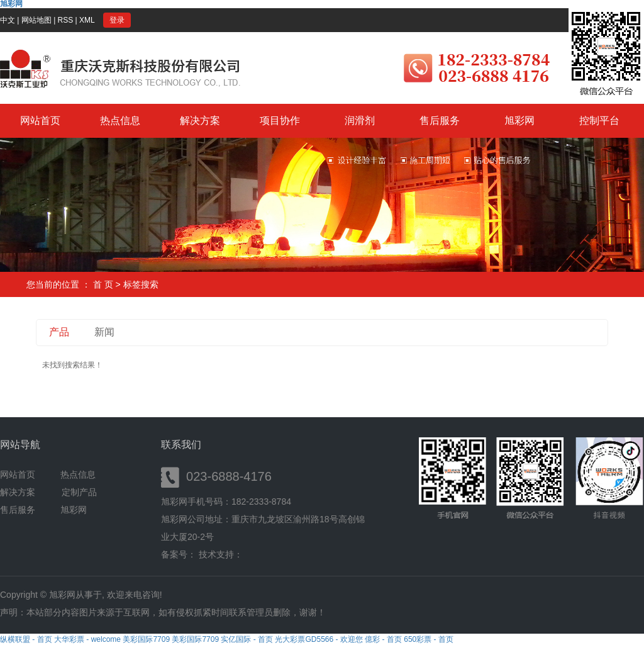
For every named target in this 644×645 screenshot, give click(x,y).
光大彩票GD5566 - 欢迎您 (319, 639)
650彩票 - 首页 (429, 639)
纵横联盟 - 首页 (26, 639)
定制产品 (79, 492)
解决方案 (200, 121)
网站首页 (40, 121)
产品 (59, 332)
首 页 (103, 284)
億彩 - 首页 (383, 639)
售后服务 (440, 121)
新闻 (104, 332)
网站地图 (36, 20)
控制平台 (599, 121)
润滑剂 (360, 121)
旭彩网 (519, 121)
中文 (8, 20)
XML (87, 20)
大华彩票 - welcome (87, 639)
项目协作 (280, 121)
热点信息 (120, 121)
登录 (117, 20)
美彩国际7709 (146, 639)
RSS (66, 20)
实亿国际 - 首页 (247, 639)
